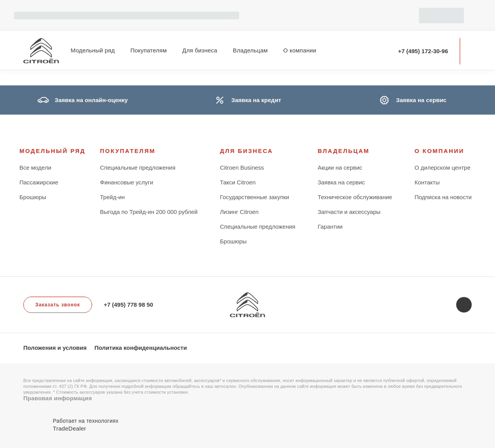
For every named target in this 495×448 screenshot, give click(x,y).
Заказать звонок (58, 305)
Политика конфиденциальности (141, 348)
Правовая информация (58, 398)
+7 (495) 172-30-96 (423, 51)
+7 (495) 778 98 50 (128, 305)
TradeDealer (69, 428)
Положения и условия (55, 348)
